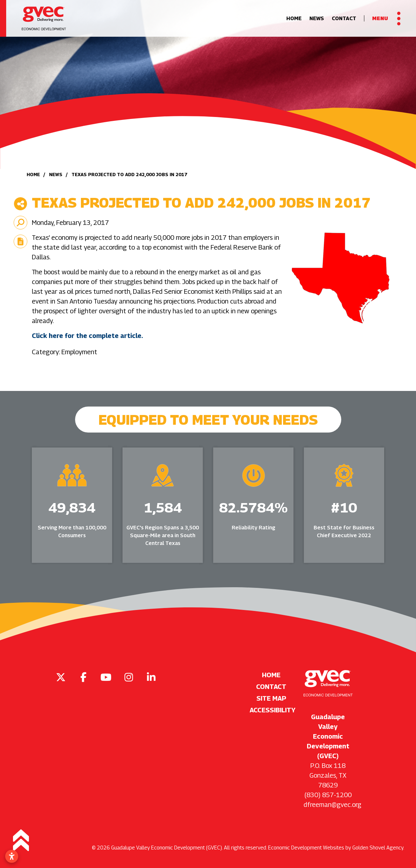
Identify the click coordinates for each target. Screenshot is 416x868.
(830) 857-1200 (328, 795)
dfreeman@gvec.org (332, 805)
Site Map (271, 698)
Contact (344, 18)
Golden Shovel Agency (378, 848)
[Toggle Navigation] (386, 19)
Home (294, 18)
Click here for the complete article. (87, 336)
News (317, 18)
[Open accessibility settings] (12, 856)
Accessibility (272, 710)
